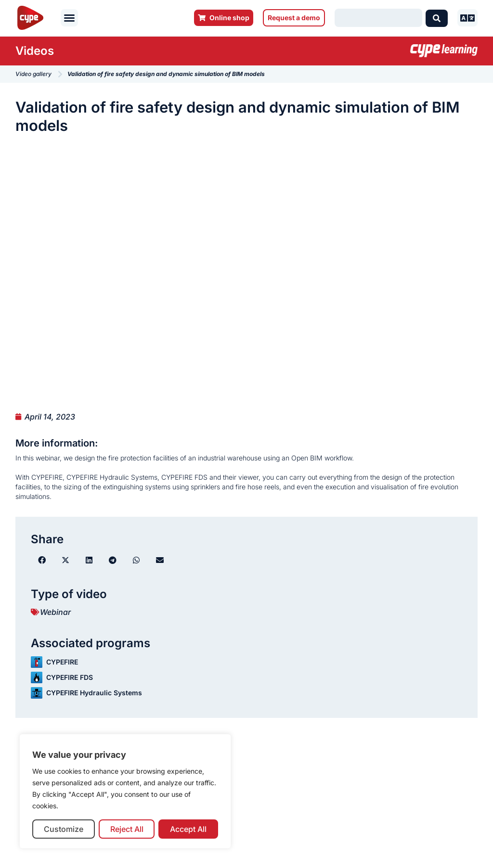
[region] (125, 791)
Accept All (188, 829)
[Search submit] (437, 18)
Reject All (127, 829)
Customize (64, 829)
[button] (69, 18)
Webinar (55, 612)
